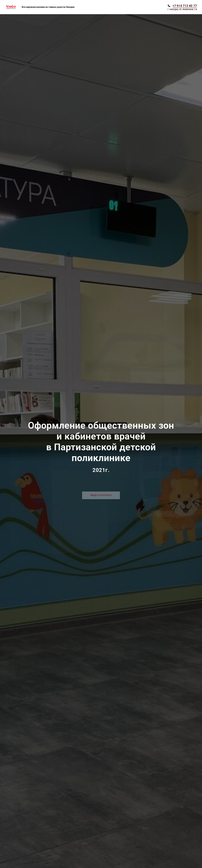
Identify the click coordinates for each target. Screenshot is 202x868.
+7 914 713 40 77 (185, 6)
